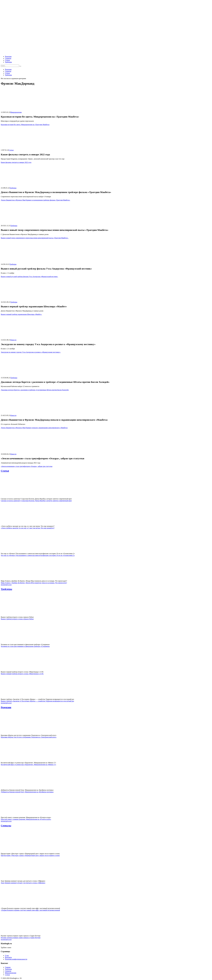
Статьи (7, 60)
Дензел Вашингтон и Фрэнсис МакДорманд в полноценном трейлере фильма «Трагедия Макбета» (36, 200)
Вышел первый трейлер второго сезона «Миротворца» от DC (22, 674)
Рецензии (8, 56)
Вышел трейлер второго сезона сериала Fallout (17, 619)
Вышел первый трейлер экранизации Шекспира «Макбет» (21, 314)
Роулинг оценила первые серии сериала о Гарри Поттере (21, 938)
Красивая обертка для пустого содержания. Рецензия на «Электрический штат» (29, 737)
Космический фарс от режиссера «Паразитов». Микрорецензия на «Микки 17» (28, 765)
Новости (13, 340)
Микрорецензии (16, 112)
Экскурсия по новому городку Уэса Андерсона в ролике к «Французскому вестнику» (31, 352)
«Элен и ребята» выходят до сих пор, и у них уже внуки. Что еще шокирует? (28, 528)
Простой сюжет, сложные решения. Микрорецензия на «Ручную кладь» (26, 819)
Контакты (8, 957)
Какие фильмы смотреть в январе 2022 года (16, 162)
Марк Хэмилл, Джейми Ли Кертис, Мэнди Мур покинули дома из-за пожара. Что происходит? (34, 583)
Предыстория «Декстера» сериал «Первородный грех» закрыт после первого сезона (30, 855)
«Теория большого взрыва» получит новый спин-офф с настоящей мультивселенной (30, 910)
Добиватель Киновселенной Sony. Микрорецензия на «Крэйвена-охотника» (27, 792)
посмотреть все (6, 585)
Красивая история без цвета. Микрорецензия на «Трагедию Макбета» (25, 125)
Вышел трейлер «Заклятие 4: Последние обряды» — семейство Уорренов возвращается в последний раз (37, 701)
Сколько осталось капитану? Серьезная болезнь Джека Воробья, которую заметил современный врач (36, 501)
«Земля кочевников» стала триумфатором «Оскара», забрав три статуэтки (27, 466)
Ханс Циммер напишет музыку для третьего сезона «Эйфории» (23, 883)
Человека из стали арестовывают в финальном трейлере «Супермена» (25, 646)
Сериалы (8, 58)
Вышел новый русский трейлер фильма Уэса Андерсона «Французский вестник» (29, 277)
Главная (8, 967)
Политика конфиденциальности (16, 959)
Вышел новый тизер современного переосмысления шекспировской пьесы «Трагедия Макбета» (35, 238)
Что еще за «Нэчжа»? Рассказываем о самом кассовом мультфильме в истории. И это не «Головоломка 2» (38, 555)
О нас (7, 955)
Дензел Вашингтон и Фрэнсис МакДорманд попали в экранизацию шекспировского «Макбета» (34, 428)
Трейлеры (8, 62)
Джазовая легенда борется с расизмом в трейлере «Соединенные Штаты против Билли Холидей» (35, 390)
